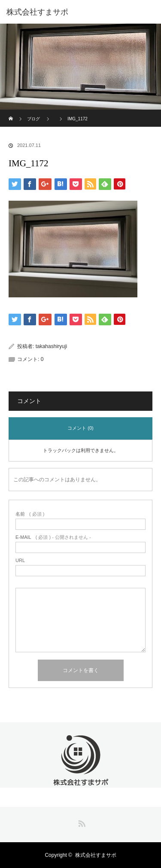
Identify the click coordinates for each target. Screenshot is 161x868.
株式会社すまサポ (96, 855)
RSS (81, 822)
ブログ (33, 119)
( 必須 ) (30, 514)
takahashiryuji (51, 346)
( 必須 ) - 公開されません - (53, 537)
